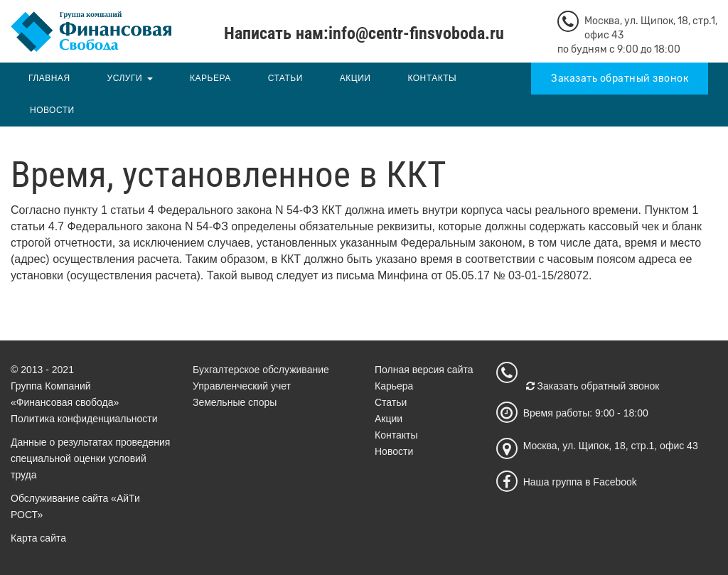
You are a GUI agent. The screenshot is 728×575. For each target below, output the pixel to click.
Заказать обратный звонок (620, 79)
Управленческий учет (242, 386)
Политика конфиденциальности (84, 419)
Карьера (210, 78)
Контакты (432, 78)
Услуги (125, 78)
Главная (49, 78)
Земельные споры (235, 402)
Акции (355, 78)
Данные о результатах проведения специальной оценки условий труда (90, 458)
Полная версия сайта (424, 370)
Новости (52, 110)
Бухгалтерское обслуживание (261, 370)
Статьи (285, 78)
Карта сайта (38, 538)
